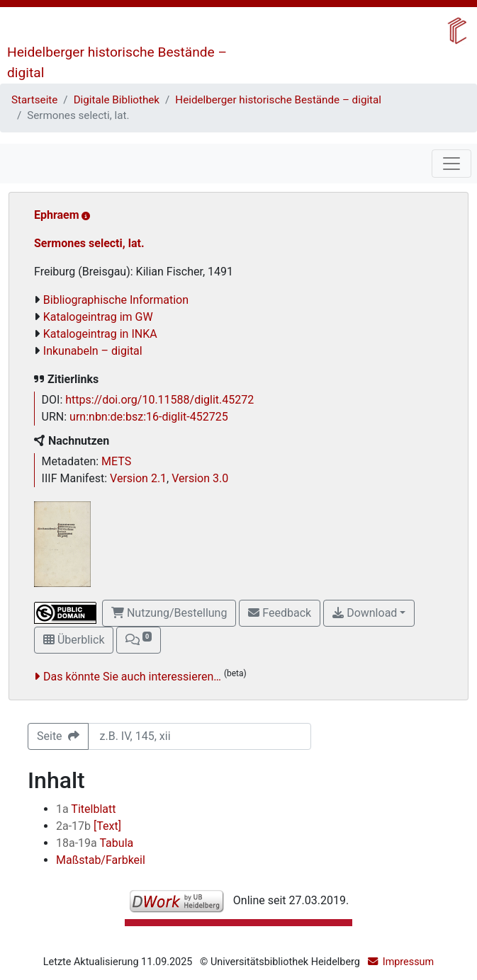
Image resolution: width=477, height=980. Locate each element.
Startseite (34, 100)
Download (365, 613)
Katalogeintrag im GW (98, 317)
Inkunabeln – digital (93, 351)
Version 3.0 (200, 478)
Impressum (408, 962)
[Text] (89, 826)
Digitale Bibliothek (117, 100)
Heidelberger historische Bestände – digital (278, 100)
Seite (58, 736)
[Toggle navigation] (451, 164)
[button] (138, 640)
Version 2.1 (138, 478)
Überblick (74, 640)
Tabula (95, 843)
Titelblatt (86, 809)
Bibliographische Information (116, 300)
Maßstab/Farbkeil (101, 860)
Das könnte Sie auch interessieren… (132, 677)
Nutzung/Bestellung (169, 613)
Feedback (280, 613)
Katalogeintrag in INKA (100, 334)
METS (116, 461)
